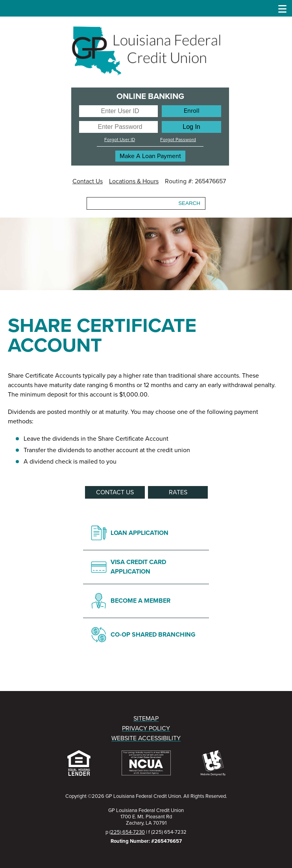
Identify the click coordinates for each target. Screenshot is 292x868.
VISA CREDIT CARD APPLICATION (138, 567)
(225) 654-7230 (127, 832)
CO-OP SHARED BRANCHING (153, 635)
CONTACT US (115, 492)
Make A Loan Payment (150, 156)
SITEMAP (146, 719)
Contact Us (88, 181)
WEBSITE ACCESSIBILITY (146, 738)
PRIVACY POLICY (146, 728)
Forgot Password (178, 140)
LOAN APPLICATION (140, 533)
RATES (178, 492)
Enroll (192, 111)
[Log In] (191, 127)
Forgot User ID (120, 140)
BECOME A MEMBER (140, 601)
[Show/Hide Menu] (283, 8)
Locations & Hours (134, 181)
